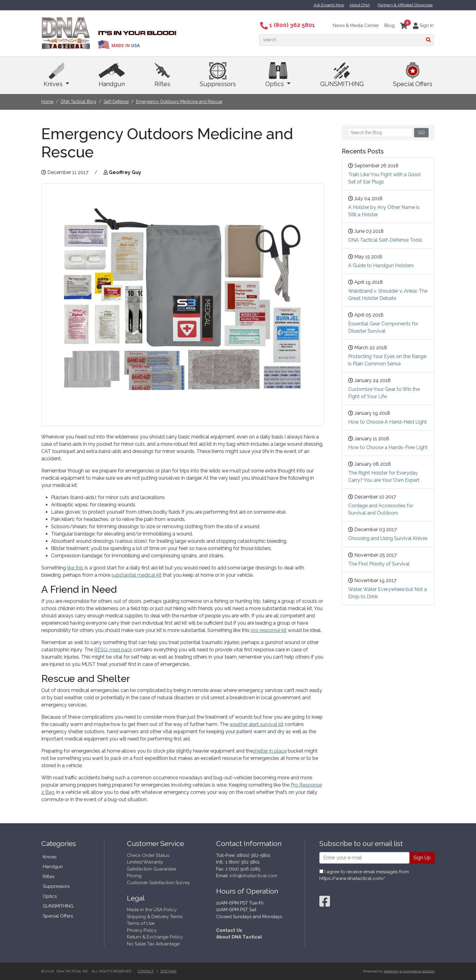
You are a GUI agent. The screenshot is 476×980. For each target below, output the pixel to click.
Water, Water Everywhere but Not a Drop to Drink (388, 593)
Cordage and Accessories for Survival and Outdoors (381, 509)
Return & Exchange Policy (155, 937)
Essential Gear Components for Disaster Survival (383, 327)
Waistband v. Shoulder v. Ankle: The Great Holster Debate (388, 295)
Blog (389, 25)
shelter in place (270, 751)
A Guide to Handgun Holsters (381, 265)
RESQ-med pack (113, 650)
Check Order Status (148, 855)
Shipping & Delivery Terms (155, 917)
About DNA (360, 5)
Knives (56, 75)
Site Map (168, 971)
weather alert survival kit (257, 724)
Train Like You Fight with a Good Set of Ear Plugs (384, 178)
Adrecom (391, 971)
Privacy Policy (142, 930)
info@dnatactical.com (253, 876)
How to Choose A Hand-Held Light (388, 422)
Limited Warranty (145, 862)
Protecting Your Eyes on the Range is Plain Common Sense (387, 360)
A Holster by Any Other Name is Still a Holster (384, 211)
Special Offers (413, 75)
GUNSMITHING (342, 75)
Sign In (423, 25)
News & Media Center (356, 25)
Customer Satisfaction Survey (158, 883)
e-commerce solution (417, 971)
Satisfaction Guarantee (151, 869)
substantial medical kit (136, 575)
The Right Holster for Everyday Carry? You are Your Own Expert (384, 477)
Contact (146, 971)
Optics (278, 75)
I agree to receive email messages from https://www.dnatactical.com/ (364, 875)
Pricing (134, 876)
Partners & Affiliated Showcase (405, 5)
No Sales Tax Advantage (153, 944)
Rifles (162, 75)
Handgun (112, 75)
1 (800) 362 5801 (288, 25)
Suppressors (218, 75)
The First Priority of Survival (379, 564)
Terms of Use (141, 923)
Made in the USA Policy (152, 910)
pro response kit (269, 630)
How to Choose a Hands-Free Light (388, 447)
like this (75, 568)
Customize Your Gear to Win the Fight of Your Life (384, 393)
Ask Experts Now (329, 5)
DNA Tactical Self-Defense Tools (385, 240)
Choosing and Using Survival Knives (388, 538)
